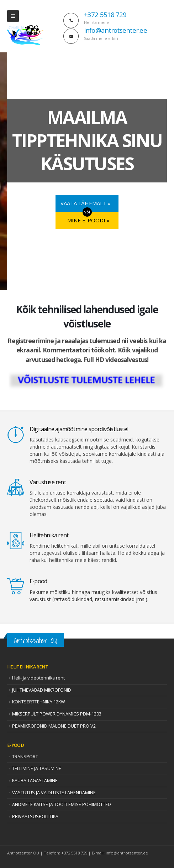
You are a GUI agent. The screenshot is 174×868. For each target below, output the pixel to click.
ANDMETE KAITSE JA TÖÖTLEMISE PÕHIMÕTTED (62, 804)
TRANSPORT (25, 757)
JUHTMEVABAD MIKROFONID (42, 690)
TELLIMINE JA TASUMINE (37, 768)
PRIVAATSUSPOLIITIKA (35, 817)
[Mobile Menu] (13, 16)
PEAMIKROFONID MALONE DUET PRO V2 (54, 726)
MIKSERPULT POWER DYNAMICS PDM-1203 (57, 714)
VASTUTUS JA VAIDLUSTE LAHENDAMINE (54, 793)
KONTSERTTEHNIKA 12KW (39, 702)
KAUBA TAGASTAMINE (35, 781)
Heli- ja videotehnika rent (38, 678)
